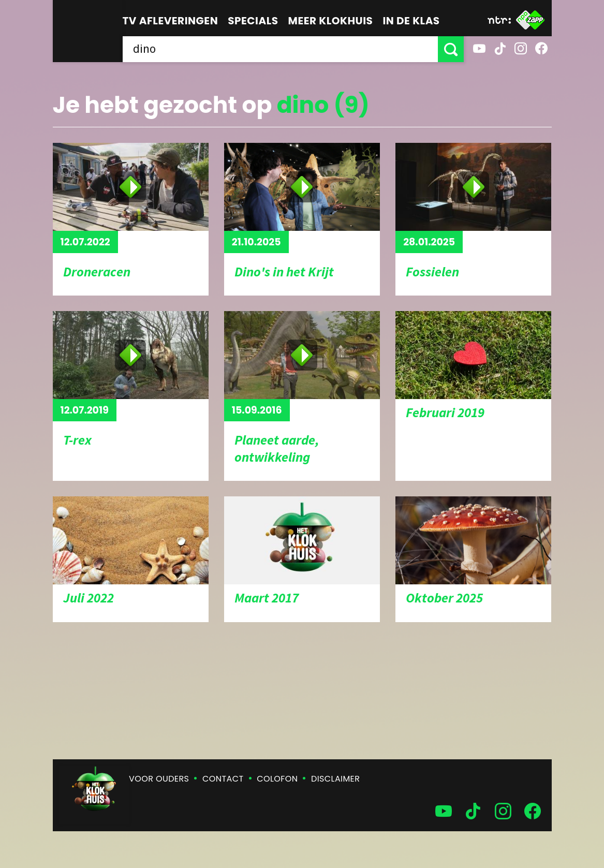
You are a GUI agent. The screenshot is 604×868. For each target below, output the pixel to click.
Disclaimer (335, 779)
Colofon (277, 779)
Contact (223, 779)
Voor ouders (159, 779)
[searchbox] (280, 49)
